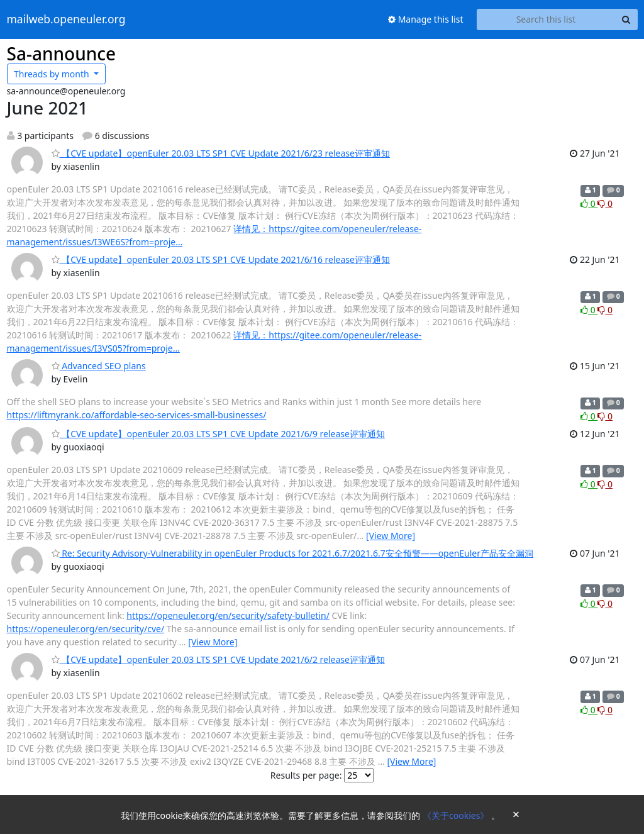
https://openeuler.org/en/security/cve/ (86, 629)
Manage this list (426, 19)
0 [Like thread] (589, 203)
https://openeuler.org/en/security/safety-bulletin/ (228, 615)
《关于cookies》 (457, 815)
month (53, 74)
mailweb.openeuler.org (66, 19)
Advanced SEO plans (99, 366)
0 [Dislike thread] (605, 203)
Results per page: (306, 775)
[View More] (391, 536)
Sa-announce (62, 53)
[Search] (626, 19)
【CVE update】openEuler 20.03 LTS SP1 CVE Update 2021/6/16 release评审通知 (221, 259)
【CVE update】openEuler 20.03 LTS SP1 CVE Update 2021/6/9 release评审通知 (218, 434)
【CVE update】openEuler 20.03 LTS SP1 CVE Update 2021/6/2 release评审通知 (218, 659)
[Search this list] (546, 19)
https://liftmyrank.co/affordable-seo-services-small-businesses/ (137, 415)
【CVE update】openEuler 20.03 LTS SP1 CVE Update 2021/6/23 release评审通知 (221, 153)
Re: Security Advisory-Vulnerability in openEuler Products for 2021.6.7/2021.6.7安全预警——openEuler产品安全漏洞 (293, 553)
